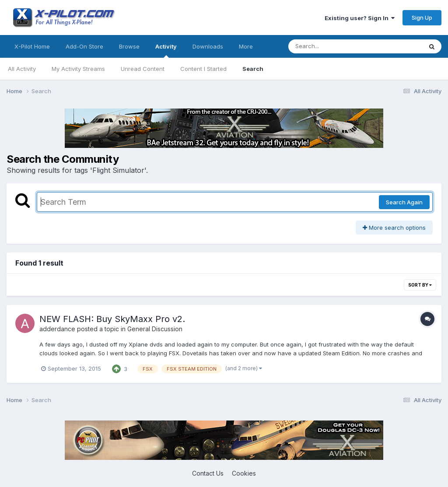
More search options (394, 228)
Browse (129, 46)
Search (253, 69)
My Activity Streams (78, 69)
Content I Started (203, 69)
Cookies (244, 473)
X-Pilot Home (32, 46)
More (246, 46)
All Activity (22, 69)
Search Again (404, 202)
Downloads (208, 46)
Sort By (420, 285)
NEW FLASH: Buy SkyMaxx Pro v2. (112, 319)
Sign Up (422, 18)
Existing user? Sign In (360, 18)
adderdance (57, 329)
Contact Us (208, 473)
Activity (166, 50)
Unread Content (143, 69)
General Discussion (155, 329)
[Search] (331, 46)
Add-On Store (84, 46)
